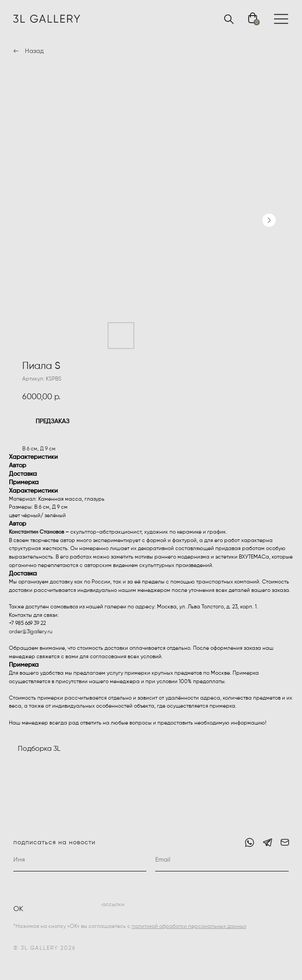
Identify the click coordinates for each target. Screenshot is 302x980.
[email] (222, 860)
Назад (34, 51)
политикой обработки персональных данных (189, 927)
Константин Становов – (39, 532)
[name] (80, 860)
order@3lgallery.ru (31, 632)
